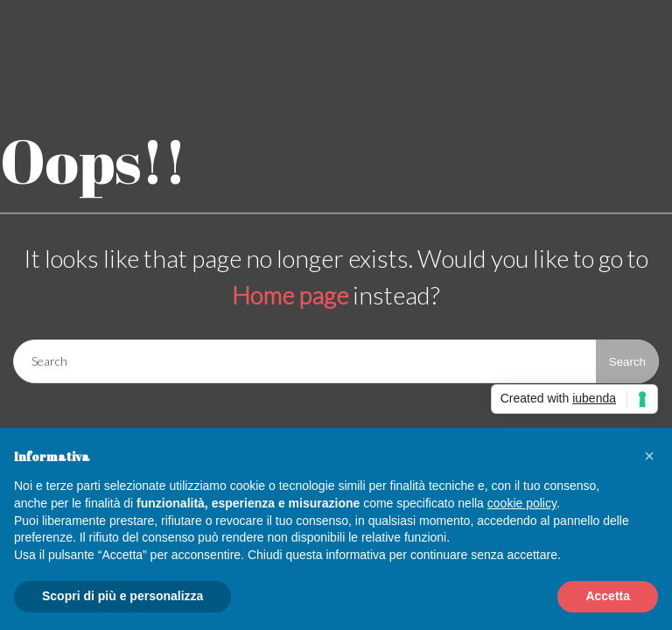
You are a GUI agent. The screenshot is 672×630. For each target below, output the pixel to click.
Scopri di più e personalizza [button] (122, 596)
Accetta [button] (608, 596)
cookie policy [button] (522, 503)
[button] (649, 456)
